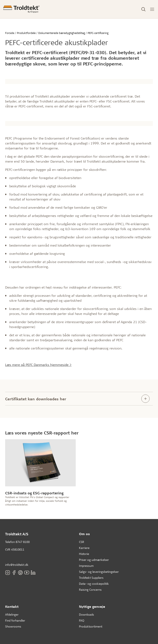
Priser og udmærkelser (94, 560)
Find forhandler (15, 620)
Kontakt (12, 606)
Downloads (87, 614)
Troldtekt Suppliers (91, 578)
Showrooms (13, 626)
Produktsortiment (91, 626)
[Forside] (21, 9)
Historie (84, 554)
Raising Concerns (90, 590)
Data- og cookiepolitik (94, 584)
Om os (84, 534)
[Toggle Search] (143, 9)
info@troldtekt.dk (17, 565)
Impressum (86, 566)
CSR (82, 542)
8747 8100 (23, 542)
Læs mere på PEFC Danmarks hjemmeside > (38, 365)
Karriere (84, 548)
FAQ (82, 620)
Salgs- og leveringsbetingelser (99, 572)
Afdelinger (12, 614)
